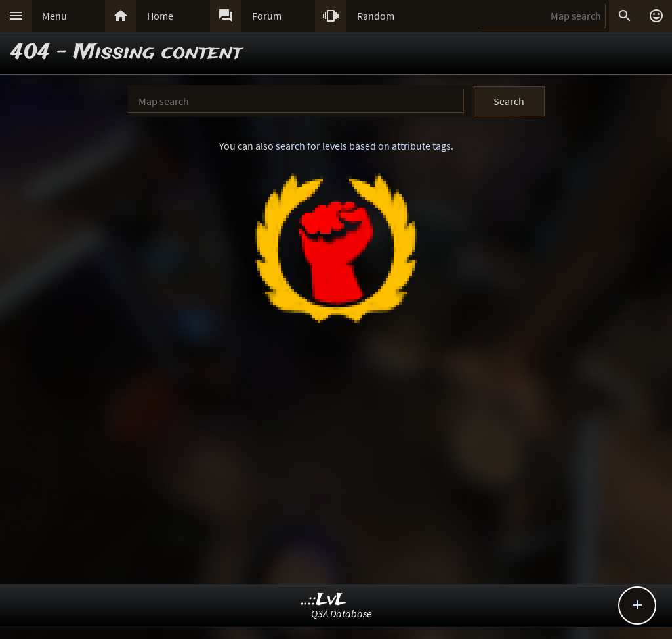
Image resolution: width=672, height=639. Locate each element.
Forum (267, 16)
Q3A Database (342, 613)
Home (160, 16)
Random (376, 16)
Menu (54, 16)
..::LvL (324, 600)
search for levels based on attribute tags (363, 146)
